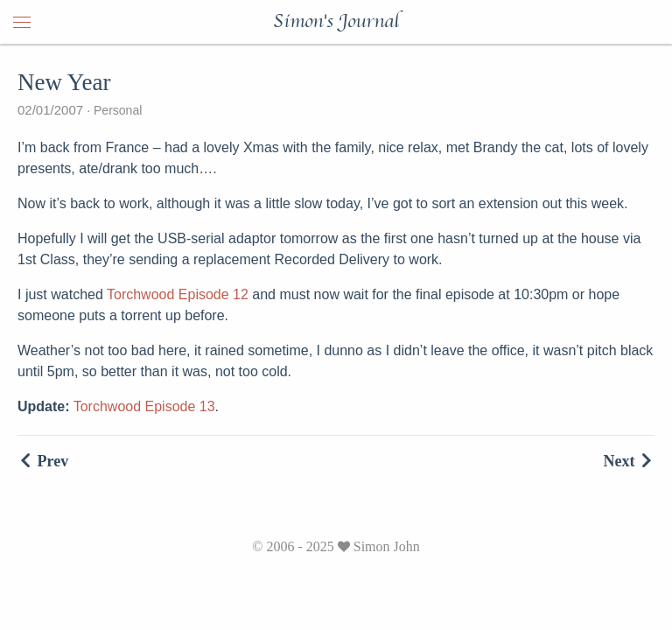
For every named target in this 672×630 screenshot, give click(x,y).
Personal (116, 110)
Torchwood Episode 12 (178, 294)
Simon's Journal (336, 22)
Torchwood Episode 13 (144, 406)
